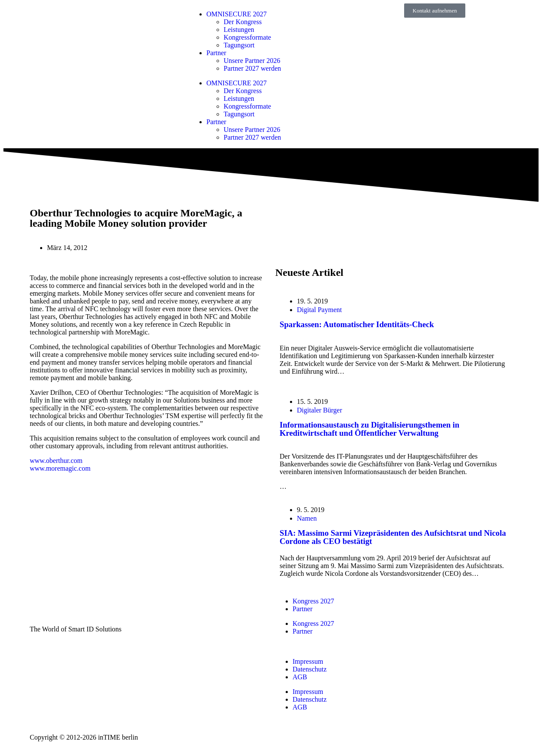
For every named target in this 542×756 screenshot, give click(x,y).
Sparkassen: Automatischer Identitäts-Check (357, 324)
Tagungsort (239, 45)
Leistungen (239, 30)
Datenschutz (310, 669)
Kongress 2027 (313, 601)
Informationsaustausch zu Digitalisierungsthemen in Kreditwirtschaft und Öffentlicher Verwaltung (369, 429)
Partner (216, 53)
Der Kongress (243, 22)
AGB (300, 677)
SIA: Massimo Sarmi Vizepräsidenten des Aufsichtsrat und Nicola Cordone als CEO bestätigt (393, 537)
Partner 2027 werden (252, 68)
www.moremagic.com (60, 468)
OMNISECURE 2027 (237, 14)
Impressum (308, 661)
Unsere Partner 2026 (252, 61)
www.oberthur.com (56, 461)
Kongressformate (247, 37)
